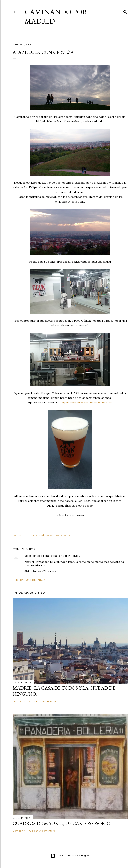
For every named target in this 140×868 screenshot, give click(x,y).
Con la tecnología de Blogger (70, 856)
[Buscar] (125, 11)
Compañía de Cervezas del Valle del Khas (85, 402)
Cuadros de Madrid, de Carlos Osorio (62, 823)
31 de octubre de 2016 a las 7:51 (42, 571)
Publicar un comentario (30, 580)
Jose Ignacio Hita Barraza (42, 556)
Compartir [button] (19, 535)
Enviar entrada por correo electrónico (49, 535)
